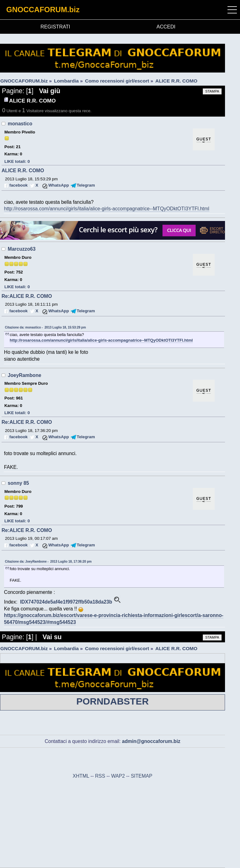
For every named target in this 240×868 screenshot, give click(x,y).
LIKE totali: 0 (17, 161)
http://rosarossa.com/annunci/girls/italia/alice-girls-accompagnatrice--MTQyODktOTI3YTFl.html (107, 209)
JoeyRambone (25, 375)
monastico (20, 124)
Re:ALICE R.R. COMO (27, 296)
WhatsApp (59, 185)
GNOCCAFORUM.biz (43, 10)
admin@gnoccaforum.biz (151, 741)
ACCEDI (166, 27)
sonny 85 (18, 483)
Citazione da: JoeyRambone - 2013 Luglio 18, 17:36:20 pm (48, 562)
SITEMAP (142, 776)
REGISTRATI (55, 27)
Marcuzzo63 (22, 249)
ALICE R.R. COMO (23, 171)
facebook (18, 185)
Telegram (86, 185)
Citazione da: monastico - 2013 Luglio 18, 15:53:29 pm (45, 327)
